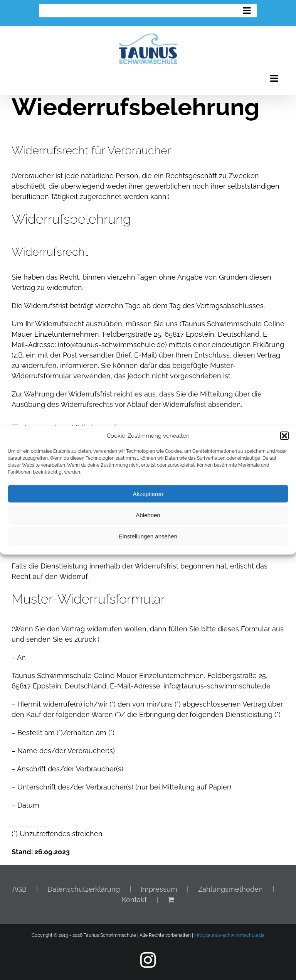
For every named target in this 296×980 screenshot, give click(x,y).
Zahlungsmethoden (230, 889)
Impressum (159, 889)
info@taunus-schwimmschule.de (229, 935)
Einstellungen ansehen (148, 536)
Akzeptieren (148, 493)
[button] (284, 436)
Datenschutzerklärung (84, 889)
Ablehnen (148, 515)
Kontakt (134, 900)
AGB (19, 889)
